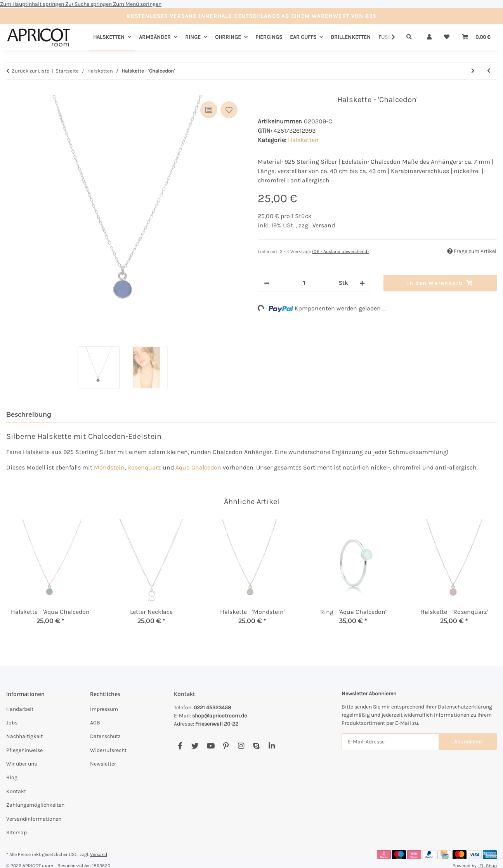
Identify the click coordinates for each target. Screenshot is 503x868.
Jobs (12, 723)
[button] (429, 37)
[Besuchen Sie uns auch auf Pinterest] (226, 746)
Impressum (104, 709)
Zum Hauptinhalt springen (33, 4)
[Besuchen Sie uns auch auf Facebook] (180, 746)
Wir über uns (22, 764)
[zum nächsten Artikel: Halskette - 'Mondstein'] (473, 71)
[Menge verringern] (267, 283)
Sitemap (16, 832)
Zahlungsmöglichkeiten (35, 805)
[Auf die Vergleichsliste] (209, 110)
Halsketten (303, 140)
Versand (324, 225)
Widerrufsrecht (108, 750)
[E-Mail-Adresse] (390, 742)
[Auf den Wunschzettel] (229, 110)
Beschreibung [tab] (29, 415)
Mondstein (109, 467)
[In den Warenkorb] (12, 91)
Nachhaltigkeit (24, 736)
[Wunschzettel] (447, 37)
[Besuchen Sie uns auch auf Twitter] (195, 746)
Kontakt (16, 791)
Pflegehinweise (24, 750)
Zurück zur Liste (30, 71)
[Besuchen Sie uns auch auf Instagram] (241, 746)
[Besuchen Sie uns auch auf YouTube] (211, 746)
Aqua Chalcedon (198, 467)
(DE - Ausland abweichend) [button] (340, 251)
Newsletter (103, 764)
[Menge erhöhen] (362, 283)
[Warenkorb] (476, 37)
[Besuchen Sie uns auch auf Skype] (256, 746)
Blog (12, 777)
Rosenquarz (144, 467)
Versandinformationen (34, 819)
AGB (95, 723)
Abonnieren (468, 742)
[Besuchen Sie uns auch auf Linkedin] (271, 746)
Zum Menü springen (137, 4)
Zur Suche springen (89, 4)
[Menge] (304, 283)
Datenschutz (105, 736)
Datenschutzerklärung (465, 707)
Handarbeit (20, 709)
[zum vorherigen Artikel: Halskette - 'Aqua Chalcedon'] (489, 71)
